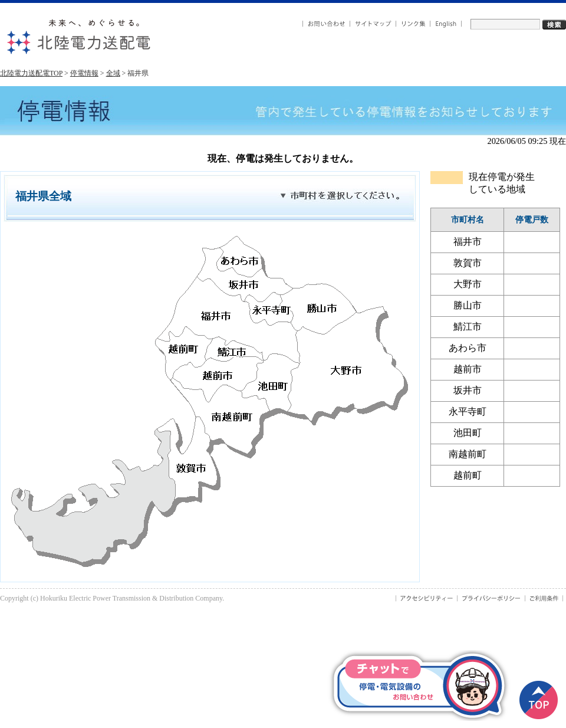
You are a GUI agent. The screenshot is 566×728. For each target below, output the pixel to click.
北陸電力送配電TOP (31, 73)
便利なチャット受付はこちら (419, 686)
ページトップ (539, 700)
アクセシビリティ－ (427, 598)
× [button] (495, 665)
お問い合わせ (326, 24)
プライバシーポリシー (491, 598)
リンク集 (413, 24)
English (446, 24)
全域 (113, 73)
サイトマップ (373, 24)
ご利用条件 (544, 598)
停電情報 (84, 73)
